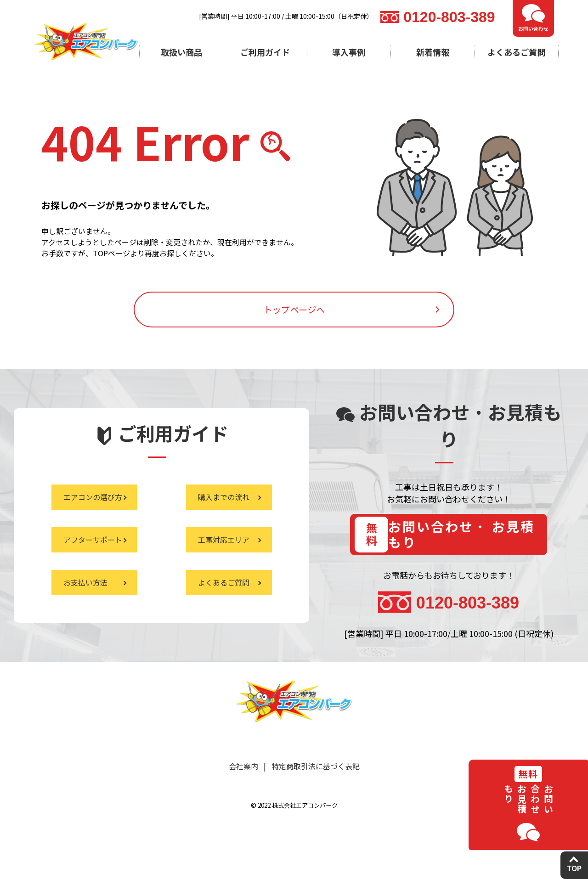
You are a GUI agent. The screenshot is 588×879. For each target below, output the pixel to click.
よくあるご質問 (516, 52)
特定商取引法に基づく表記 (316, 798)
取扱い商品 (181, 52)
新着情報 (433, 52)
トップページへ (294, 324)
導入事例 (349, 52)
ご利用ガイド (265, 52)
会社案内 (243, 798)
